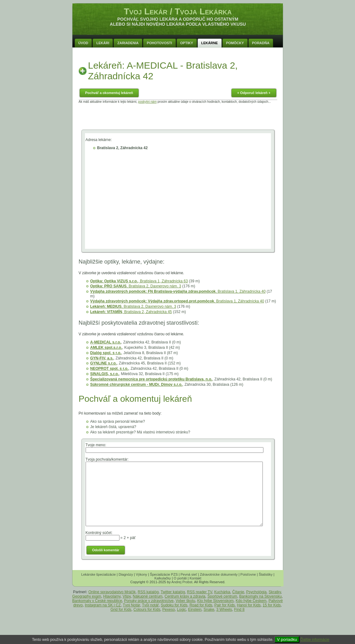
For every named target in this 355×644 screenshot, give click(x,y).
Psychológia (256, 592)
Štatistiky (266, 574)
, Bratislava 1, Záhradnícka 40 (178, 291)
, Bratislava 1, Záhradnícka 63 (139, 281)
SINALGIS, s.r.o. (105, 374)
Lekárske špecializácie (98, 574)
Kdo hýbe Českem (251, 601)
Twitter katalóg (173, 592)
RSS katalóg (148, 592)
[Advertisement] (178, 118)
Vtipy (127, 596)
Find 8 (239, 610)
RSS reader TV (199, 592)
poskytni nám (148, 102)
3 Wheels (224, 610)
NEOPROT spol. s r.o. (109, 369)
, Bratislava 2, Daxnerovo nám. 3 (136, 286)
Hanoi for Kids (249, 605)
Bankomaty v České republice (97, 601)
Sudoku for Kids (174, 605)
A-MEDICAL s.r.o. (106, 342)
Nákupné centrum (148, 596)
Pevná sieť (189, 574)
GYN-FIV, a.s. (102, 358)
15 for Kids (272, 605)
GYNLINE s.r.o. (104, 363)
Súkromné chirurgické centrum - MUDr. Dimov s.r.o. (136, 385)
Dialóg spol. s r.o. (106, 353)
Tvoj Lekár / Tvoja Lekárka (178, 11)
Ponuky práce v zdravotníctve (149, 601)
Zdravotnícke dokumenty (219, 574)
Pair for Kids (225, 605)
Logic (181, 610)
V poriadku (287, 639)
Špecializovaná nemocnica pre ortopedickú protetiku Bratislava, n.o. (151, 379)
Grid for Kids (121, 610)
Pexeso (169, 610)
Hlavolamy (112, 596)
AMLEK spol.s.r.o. (106, 348)
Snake (209, 610)
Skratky (275, 592)
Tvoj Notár (132, 605)
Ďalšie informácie (315, 640)
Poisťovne (248, 574)
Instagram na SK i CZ (103, 605)
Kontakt (195, 578)
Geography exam (87, 596)
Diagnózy (126, 574)
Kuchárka (222, 592)
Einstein (195, 610)
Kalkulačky (163, 578)
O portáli (180, 578)
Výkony (141, 574)
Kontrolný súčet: (99, 533)
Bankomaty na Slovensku (260, 596)
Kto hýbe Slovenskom (215, 601)
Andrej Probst (182, 582)
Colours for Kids (147, 610)
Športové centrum (222, 596)
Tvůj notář (150, 605)
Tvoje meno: (96, 445)
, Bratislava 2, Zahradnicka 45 (131, 312)
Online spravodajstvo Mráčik (112, 592)
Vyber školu (185, 601)
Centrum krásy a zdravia (185, 596)
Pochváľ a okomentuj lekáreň (109, 93)
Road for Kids (201, 605)
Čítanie (238, 592)
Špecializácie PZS (164, 574)
